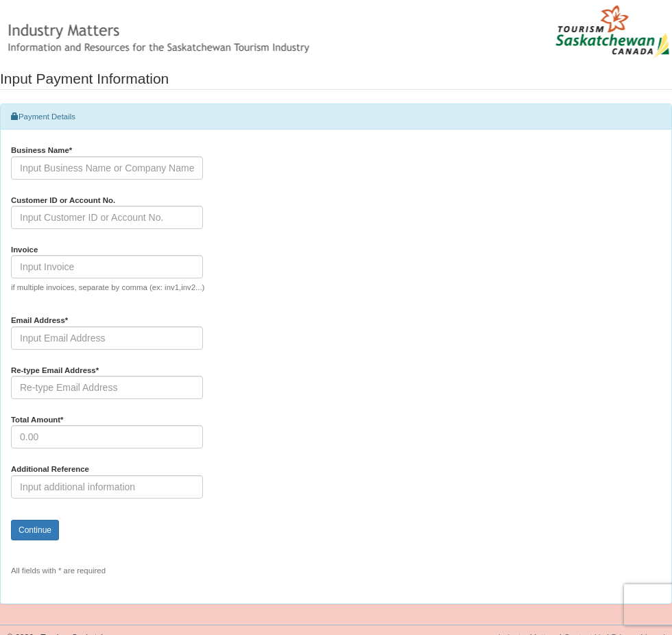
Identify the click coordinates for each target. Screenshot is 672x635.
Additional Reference (50, 469)
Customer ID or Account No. (63, 200)
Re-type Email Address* (55, 370)
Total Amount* (37, 420)
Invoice (24, 250)
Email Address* (39, 320)
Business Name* (41, 150)
